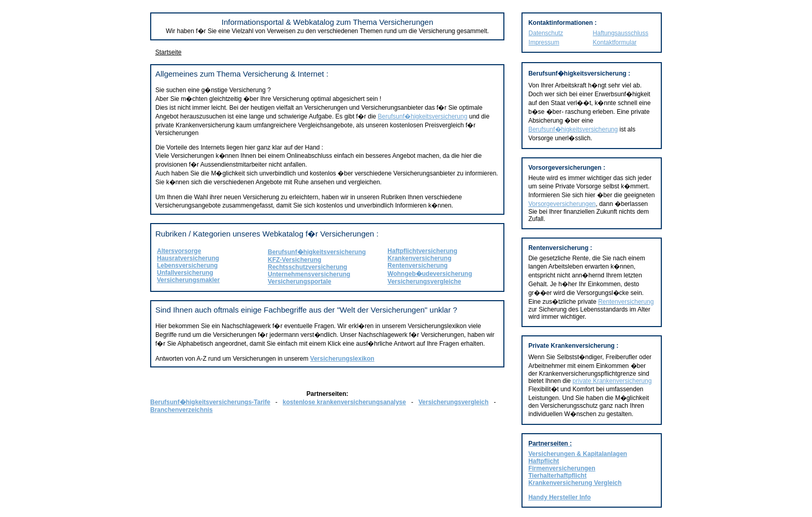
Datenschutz (546, 33)
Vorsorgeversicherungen (562, 204)
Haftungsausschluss (621, 33)
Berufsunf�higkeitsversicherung (423, 116)
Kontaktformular (615, 42)
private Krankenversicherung (612, 381)
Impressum (544, 42)
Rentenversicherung (626, 302)
